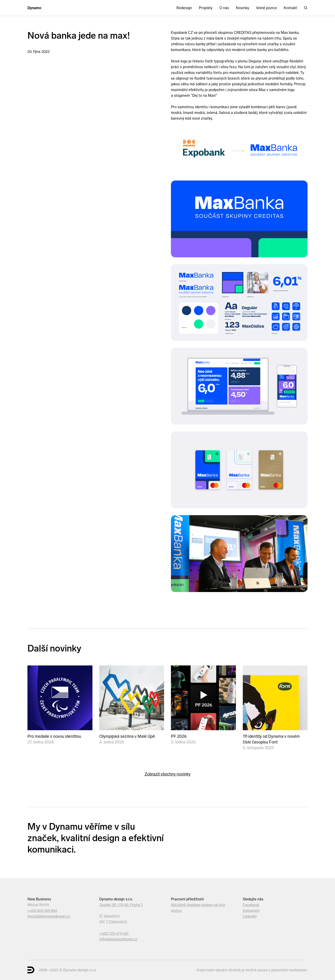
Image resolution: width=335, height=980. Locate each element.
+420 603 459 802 (42, 911)
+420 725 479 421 (114, 933)
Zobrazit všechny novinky (168, 774)
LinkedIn (250, 916)
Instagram (251, 911)
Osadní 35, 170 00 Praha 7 (121, 905)
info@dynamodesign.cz (118, 939)
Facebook (251, 905)
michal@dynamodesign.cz (49, 916)
